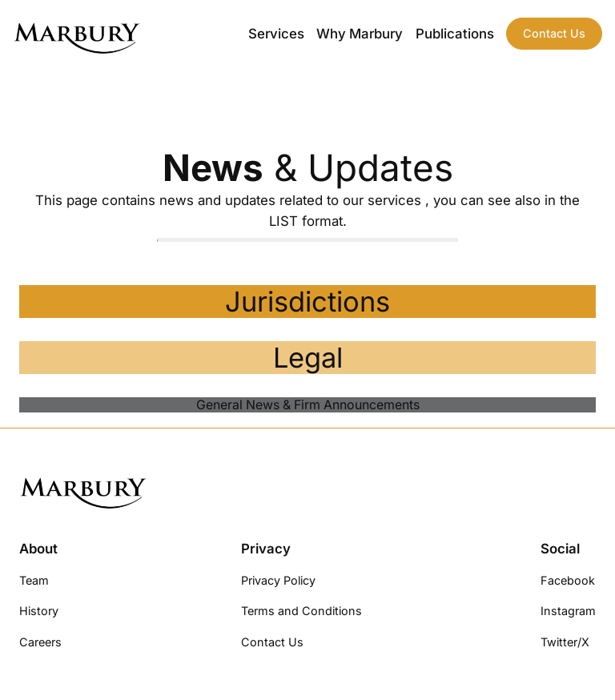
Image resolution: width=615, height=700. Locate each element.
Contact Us (554, 33)
